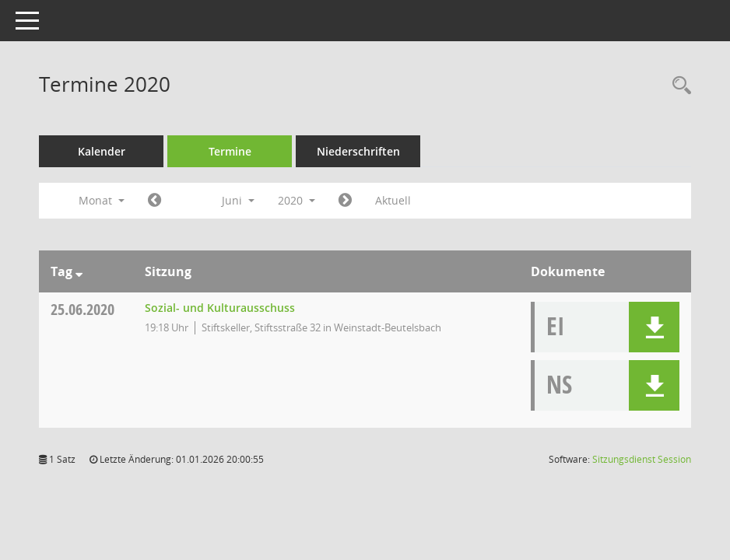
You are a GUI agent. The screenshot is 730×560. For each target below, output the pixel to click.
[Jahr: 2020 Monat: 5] (154, 201)
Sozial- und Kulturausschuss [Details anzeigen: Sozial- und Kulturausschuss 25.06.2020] (220, 308)
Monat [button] (102, 200)
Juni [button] (238, 200)
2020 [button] (297, 200)
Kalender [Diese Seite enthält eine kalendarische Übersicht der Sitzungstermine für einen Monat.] (102, 151)
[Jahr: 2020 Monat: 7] (345, 201)
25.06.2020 (82, 309)
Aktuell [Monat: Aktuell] (393, 200)
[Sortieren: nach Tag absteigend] (79, 271)
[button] (654, 327)
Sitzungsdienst (642, 459)
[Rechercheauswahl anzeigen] (678, 86)
